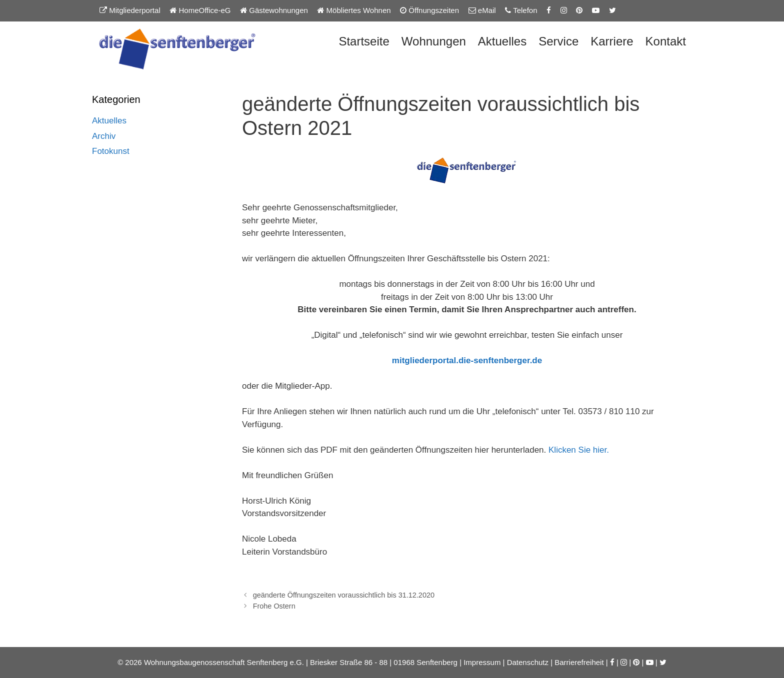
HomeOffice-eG (200, 10)
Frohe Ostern (274, 606)
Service (558, 41)
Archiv (104, 136)
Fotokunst (111, 151)
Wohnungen (434, 41)
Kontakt (666, 41)
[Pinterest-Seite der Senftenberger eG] (579, 10)
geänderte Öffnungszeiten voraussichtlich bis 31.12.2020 (344, 595)
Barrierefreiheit (579, 662)
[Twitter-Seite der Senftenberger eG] (612, 10)
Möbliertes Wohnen (354, 10)
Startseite (364, 41)
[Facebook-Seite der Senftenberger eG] (549, 10)
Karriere (612, 41)
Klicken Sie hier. (579, 450)
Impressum (482, 662)
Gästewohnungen (274, 10)
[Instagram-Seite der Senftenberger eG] (564, 10)
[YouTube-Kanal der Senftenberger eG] (596, 10)
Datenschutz (528, 662)
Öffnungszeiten (429, 10)
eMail (482, 10)
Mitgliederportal (130, 10)
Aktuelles (502, 41)
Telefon (521, 10)
